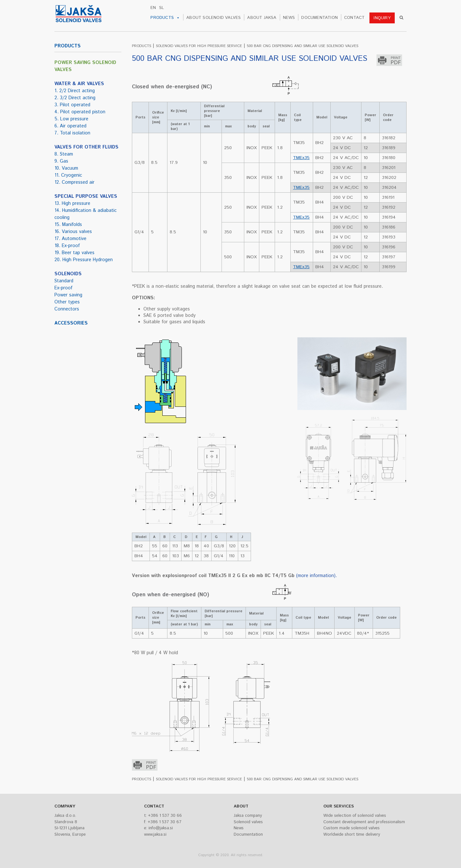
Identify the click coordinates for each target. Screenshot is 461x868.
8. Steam (64, 154)
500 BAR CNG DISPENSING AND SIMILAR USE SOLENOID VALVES (303, 46)
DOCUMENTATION (319, 18)
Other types (67, 302)
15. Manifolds (68, 225)
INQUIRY (382, 18)
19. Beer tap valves (74, 253)
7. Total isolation (72, 133)
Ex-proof (63, 288)
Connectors (67, 309)
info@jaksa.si (161, 828)
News (239, 828)
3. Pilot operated (72, 105)
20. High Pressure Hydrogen (84, 260)
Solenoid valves (248, 822)
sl (162, 8)
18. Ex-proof (67, 246)
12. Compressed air (74, 182)
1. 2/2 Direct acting (75, 91)
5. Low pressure (71, 119)
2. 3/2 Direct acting (75, 98)
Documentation (248, 835)
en (153, 8)
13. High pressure (72, 204)
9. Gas (61, 161)
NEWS (289, 18)
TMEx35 (301, 158)
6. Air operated (70, 126)
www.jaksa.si (155, 835)
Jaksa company (248, 816)
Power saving (68, 295)
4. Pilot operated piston (80, 112)
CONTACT (354, 18)
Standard (64, 281)
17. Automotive (70, 239)
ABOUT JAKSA (262, 18)
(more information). (316, 576)
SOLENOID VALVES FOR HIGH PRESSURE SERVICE (199, 46)
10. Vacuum (66, 168)
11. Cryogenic (68, 175)
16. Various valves (73, 232)
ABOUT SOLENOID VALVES (214, 18)
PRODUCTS (165, 18)
